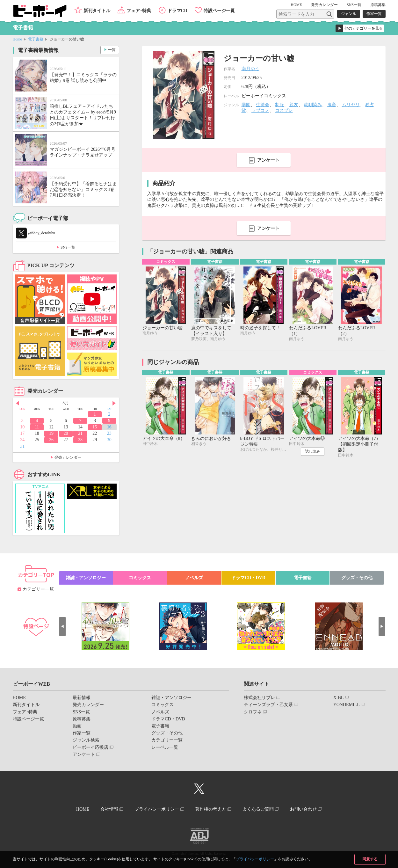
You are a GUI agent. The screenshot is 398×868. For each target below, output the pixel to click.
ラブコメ (260, 110)
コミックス (140, 578)
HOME (297, 5)
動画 (77, 726)
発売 (324, 5)
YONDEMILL (347, 705)
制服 (279, 105)
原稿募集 (378, 5)
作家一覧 (374, 14)
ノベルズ (194, 578)
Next (114, 403)
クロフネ (253, 712)
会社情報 (109, 809)
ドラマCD (177, 11)
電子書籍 (36, 39)
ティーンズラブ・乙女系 (268, 705)
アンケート (268, 160)
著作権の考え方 (211, 809)
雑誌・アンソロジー (86, 578)
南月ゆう (250, 69)
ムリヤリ (351, 105)
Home (17, 39)
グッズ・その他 (357, 578)
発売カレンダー (68, 457)
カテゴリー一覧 (38, 589)
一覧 (112, 50)
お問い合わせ (304, 809)
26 (51, 440)
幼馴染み (313, 105)
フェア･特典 (139, 11)
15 (95, 427)
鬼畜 (332, 105)
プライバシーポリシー (255, 859)
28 (80, 440)
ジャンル (349, 14)
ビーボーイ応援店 (90, 747)
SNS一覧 (354, 5)
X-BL (339, 698)
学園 (246, 105)
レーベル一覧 (165, 747)
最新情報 (82, 698)
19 (51, 433)
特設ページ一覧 (219, 11)
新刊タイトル (97, 11)
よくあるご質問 (258, 809)
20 (66, 433)
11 (37, 427)
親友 (294, 105)
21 (80, 433)
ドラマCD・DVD (248, 578)
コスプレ (284, 110)
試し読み (313, 452)
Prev (18, 403)
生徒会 (263, 105)
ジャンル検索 (86, 740)
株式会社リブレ (259, 698)
